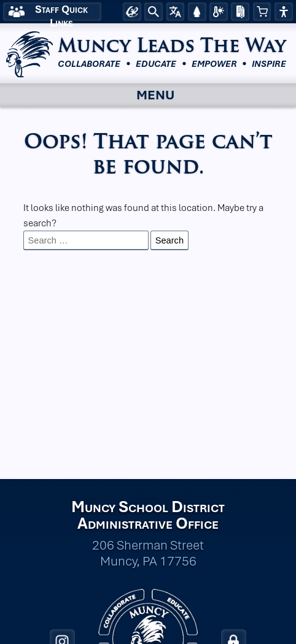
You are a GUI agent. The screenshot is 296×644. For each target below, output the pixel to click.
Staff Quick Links (61, 12)
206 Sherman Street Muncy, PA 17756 (148, 553)
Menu (141, 96)
